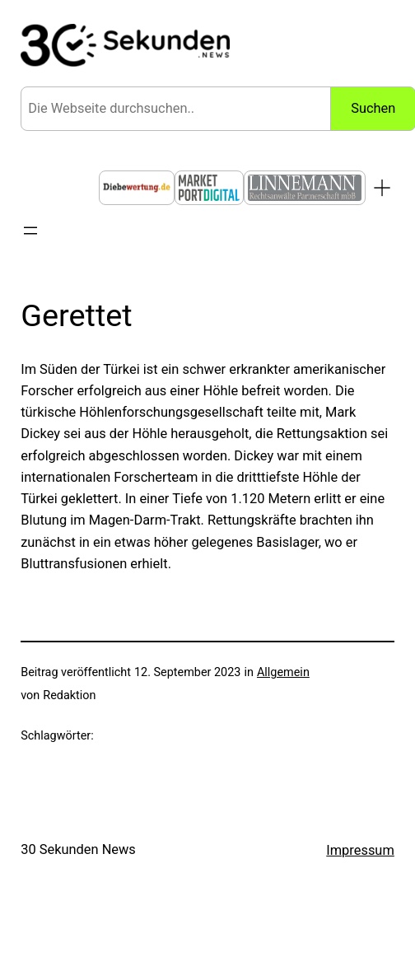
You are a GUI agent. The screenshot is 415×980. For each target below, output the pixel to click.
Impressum (360, 850)
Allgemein (283, 672)
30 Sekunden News (78, 849)
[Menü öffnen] (30, 231)
